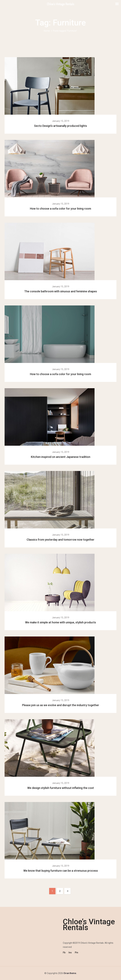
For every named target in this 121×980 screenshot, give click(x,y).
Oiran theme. (70, 973)
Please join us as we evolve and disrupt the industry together (61, 705)
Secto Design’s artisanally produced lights (60, 126)
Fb (64, 953)
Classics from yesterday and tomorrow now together (60, 540)
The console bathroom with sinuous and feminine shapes (61, 291)
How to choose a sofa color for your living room (60, 209)
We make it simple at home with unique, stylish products (60, 622)
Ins (70, 953)
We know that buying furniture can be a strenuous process (61, 871)
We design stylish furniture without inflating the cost (61, 788)
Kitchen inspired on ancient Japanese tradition (61, 457)
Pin (76, 953)
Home (47, 31)
